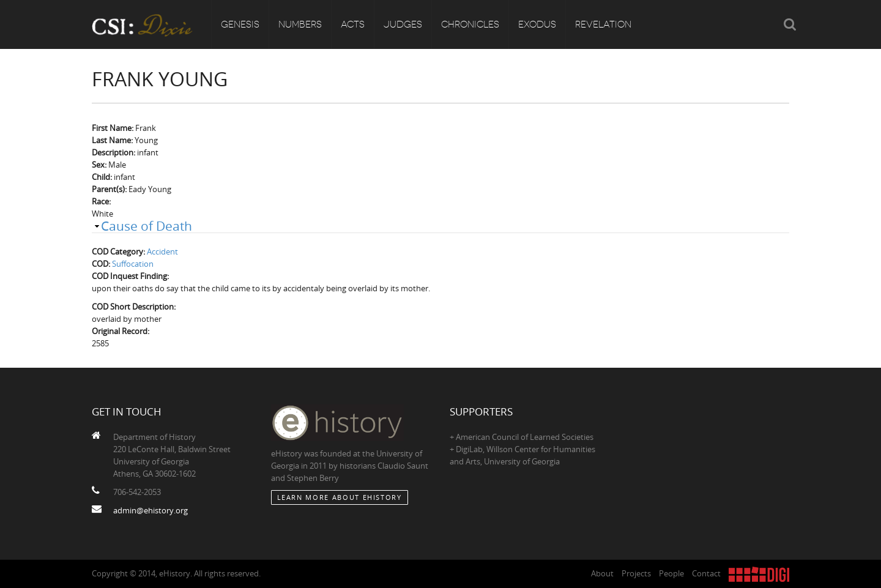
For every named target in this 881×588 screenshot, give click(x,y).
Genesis (240, 24)
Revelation (603, 24)
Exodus (537, 24)
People (671, 573)
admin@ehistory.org (151, 510)
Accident (162, 251)
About (602, 573)
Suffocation (133, 264)
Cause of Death (147, 226)
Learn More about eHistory (340, 497)
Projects (636, 573)
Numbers (300, 24)
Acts (353, 24)
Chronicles (470, 24)
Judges (403, 24)
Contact (706, 573)
